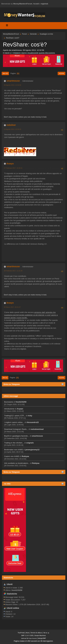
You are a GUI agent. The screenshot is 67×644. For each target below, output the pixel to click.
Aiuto (27, 633)
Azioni (61, 73)
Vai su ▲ (46, 633)
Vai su (5, 378)
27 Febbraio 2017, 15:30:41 (13, 168)
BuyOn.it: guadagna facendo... (17, 436)
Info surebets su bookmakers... (17, 463)
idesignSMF (42, 638)
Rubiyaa (25, 456)
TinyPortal (21, 633)
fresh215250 (21, 402)
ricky (30, 416)
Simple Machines (40, 635)
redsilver (11, 125)
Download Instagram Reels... (16, 429)
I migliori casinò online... (14, 422)
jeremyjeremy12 (32, 450)
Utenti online (13, 608)
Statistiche (8, 578)
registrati (44, 4)
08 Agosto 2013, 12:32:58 (12, 85)
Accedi (36, 4)
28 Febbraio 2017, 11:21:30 (13, 271)
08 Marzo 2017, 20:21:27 (12, 307)
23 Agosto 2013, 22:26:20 (12, 129)
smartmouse (37, 436)
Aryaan (20, 409)
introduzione (9, 409)
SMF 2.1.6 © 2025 (27, 635)
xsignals (30, 443)
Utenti (10, 584)
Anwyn (10, 164)
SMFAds (24, 638)
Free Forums (33, 638)
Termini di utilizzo (36, 633)
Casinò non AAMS (12, 456)
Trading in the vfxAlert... (14, 443)
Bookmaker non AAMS (14, 450)
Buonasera (9, 402)
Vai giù (5, 73)
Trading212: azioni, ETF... (15, 416)
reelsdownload (37, 429)
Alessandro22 (33, 422)
